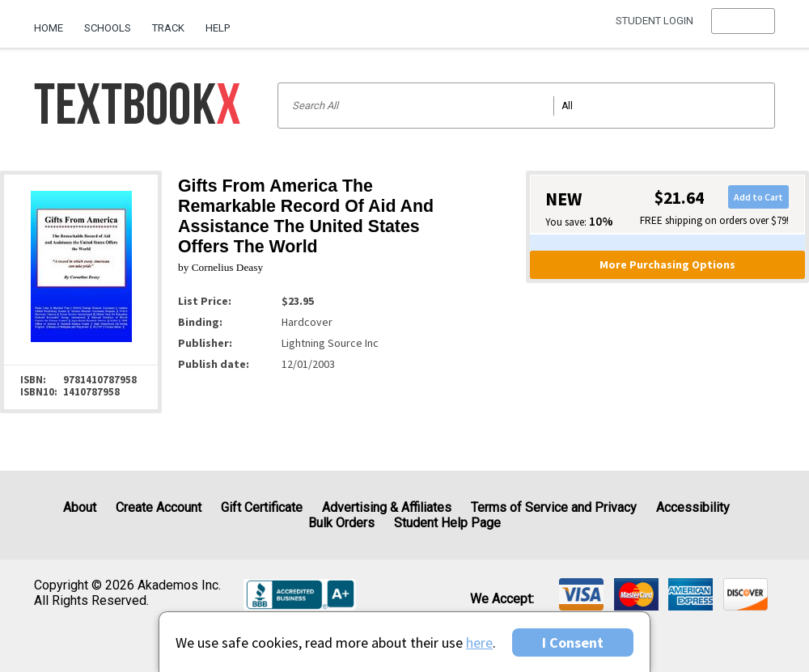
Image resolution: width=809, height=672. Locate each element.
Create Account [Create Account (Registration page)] (159, 507)
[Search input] (526, 106)
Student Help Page (447, 523)
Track (168, 28)
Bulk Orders (341, 523)
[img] (581, 594)
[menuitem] (54, 22)
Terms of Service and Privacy (554, 507)
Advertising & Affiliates (387, 507)
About (80, 507)
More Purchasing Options (667, 264)
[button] (743, 28)
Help (218, 28)
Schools (108, 28)
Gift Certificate (262, 507)
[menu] (743, 28)
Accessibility (693, 507)
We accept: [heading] (502, 599)
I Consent (573, 642)
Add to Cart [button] (758, 197)
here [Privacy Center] (479, 642)
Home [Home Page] (49, 28)
